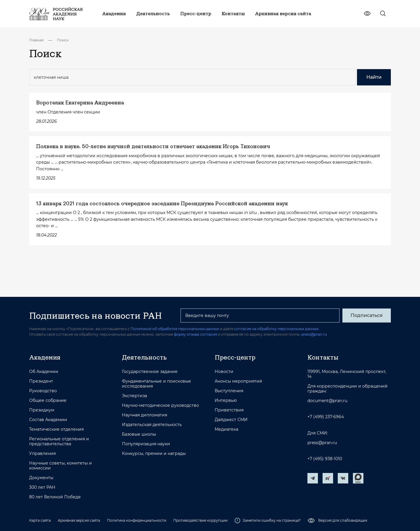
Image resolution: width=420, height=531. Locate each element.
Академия (45, 357)
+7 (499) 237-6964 (326, 417)
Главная (36, 40)
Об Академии (44, 372)
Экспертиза (134, 396)
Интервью (226, 401)
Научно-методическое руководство (160, 405)
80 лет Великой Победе (55, 497)
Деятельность (144, 357)
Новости (224, 372)
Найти (374, 77)
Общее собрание (48, 401)
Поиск (63, 40)
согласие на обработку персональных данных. (277, 329)
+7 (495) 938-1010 (325, 459)
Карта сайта (40, 520)
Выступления (229, 391)
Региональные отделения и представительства (59, 441)
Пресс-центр (235, 357)
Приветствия (229, 410)
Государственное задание (150, 372)
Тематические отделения (56, 429)
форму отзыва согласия (195, 334)
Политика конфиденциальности (137, 520)
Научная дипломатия (145, 415)
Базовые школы (139, 434)
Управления (42, 454)
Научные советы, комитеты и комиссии (61, 466)
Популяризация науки (146, 444)
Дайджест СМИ (231, 420)
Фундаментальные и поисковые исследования (156, 384)
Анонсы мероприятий (238, 381)
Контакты (323, 357)
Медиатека (226, 429)
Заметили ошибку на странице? (268, 521)
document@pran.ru (327, 401)
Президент (41, 381)
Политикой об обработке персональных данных (175, 329)
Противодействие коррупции (200, 520)
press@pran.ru (314, 334)
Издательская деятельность (152, 425)
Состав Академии (48, 420)
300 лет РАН (42, 487)
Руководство (43, 391)
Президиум (42, 410)
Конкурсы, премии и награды (154, 454)
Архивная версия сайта (79, 520)
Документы (41, 478)
